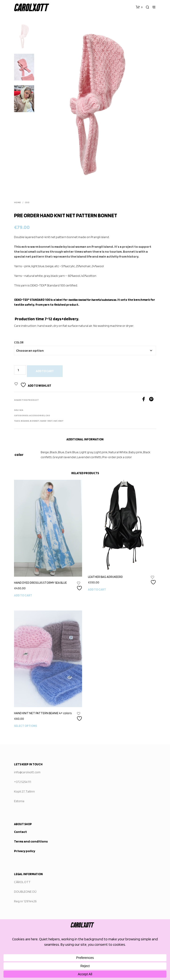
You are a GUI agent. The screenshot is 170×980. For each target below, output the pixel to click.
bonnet (34, 421)
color (19, 342)
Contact (20, 832)
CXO (27, 202)
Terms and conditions (31, 841)
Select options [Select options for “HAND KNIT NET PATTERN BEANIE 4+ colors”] (25, 726)
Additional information (85, 439)
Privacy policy (25, 851)
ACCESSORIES (37, 415)
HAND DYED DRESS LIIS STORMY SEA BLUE (40, 583)
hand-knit (46, 421)
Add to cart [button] (23, 595)
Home (17, 202)
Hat (55, 421)
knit (61, 421)
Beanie (25, 421)
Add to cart (45, 371)
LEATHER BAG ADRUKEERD (105, 577)
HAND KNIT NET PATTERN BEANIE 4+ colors (43, 713)
